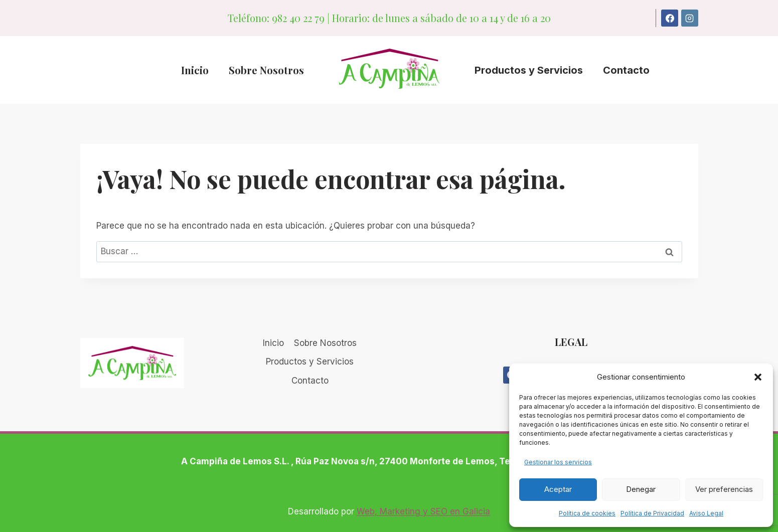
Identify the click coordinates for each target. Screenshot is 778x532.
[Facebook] (670, 18)
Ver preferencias (724, 489)
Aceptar (558, 489)
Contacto (626, 70)
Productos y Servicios (529, 70)
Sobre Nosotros (266, 70)
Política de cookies (587, 513)
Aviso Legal (706, 513)
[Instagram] (690, 18)
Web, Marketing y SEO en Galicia (423, 511)
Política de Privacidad (652, 513)
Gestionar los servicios (558, 462)
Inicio (195, 70)
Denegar (641, 489)
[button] (758, 377)
